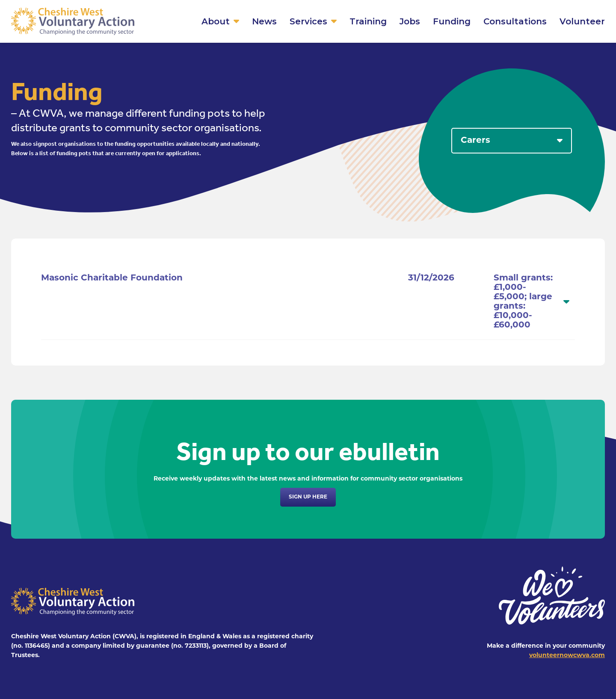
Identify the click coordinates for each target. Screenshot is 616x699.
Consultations (515, 21)
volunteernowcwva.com (567, 656)
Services (308, 21)
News (264, 21)
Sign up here (308, 497)
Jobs (410, 21)
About (216, 21)
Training (368, 21)
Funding (452, 21)
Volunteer (582, 21)
